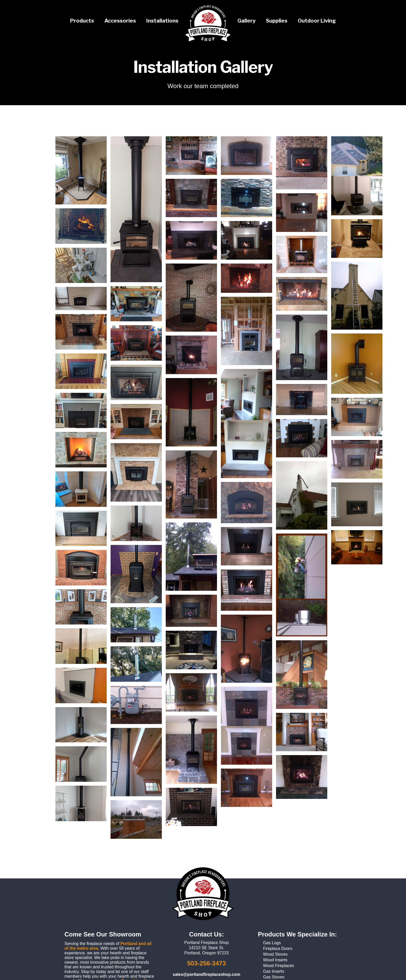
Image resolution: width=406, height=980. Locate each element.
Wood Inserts (275, 960)
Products (82, 21)
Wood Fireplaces (279, 966)
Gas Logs (272, 943)
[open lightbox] (81, 170)
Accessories (120, 21)
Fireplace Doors (278, 949)
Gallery (247, 21)
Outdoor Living (317, 21)
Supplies (277, 21)
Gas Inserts (274, 971)
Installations (162, 21)
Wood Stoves (275, 954)
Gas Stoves (274, 977)
